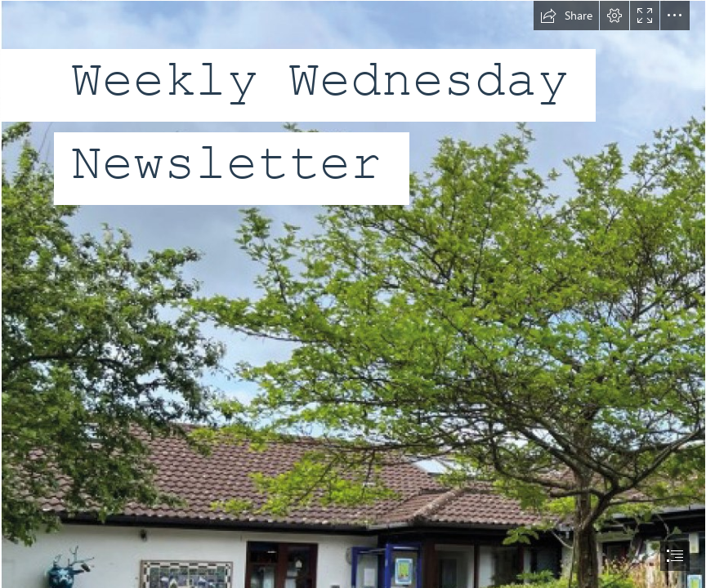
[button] (566, 16)
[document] (353, 294)
